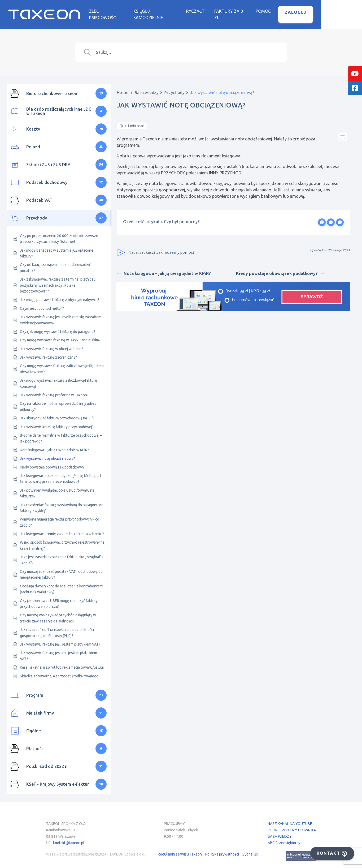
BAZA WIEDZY (280, 832)
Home (123, 89)
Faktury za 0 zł (258, 11)
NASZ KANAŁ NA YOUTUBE (290, 820)
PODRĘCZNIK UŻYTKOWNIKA (292, 826)
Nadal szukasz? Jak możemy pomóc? (156, 249)
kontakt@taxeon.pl (69, 839)
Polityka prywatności (222, 850)
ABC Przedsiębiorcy (284, 839)
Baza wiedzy (147, 89)
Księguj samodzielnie (180, 11)
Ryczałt (222, 11)
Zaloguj (325, 12)
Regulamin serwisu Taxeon (180, 850)
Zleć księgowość (128, 11)
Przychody (174, 89)
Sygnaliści (250, 850)
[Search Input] (188, 48)
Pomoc (293, 11)
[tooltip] (355, 74)
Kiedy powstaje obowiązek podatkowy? (280, 270)
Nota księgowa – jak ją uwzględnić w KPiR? (164, 270)
